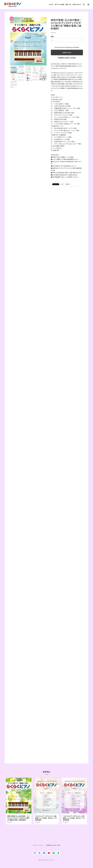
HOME (51, 4)
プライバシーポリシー (39, 845)
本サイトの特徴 (59, 4)
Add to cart (67, 52)
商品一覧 (68, 4)
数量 (52, 37)
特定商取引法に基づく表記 (53, 845)
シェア (62, 184)
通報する (68, 184)
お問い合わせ (77, 4)
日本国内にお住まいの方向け (67, 58)
